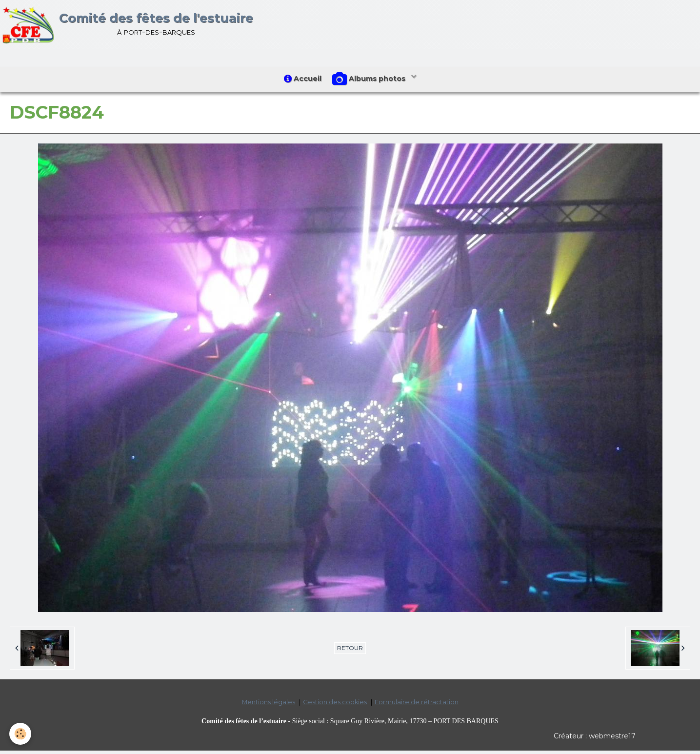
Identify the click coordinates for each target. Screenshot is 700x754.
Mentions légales (269, 705)
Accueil (301, 81)
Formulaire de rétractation (417, 705)
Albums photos (372, 81)
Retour (350, 651)
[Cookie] (21, 734)
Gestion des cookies (335, 705)
